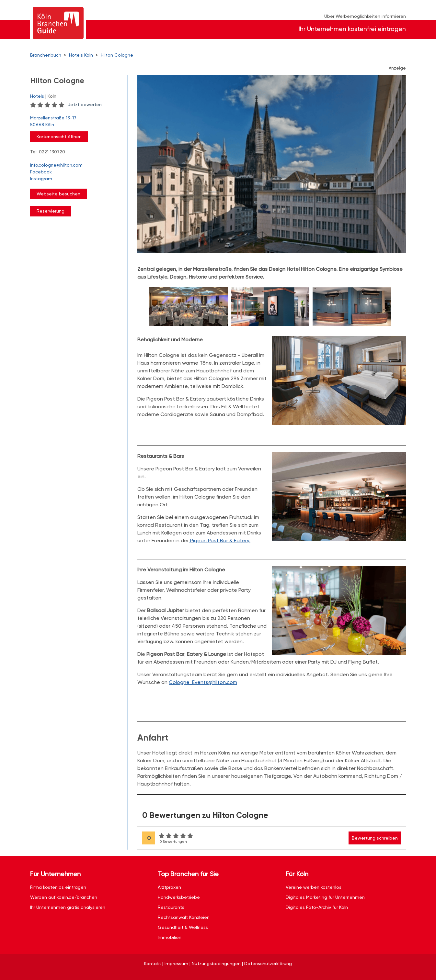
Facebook (41, 172)
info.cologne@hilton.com (56, 165)
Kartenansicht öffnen (59, 137)
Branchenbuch (46, 55)
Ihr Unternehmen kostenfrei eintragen (352, 29)
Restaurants (171, 907)
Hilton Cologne (117, 55)
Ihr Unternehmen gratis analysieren (68, 907)
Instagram (41, 179)
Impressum (176, 963)
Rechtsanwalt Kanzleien (184, 917)
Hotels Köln (81, 55)
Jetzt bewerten (85, 105)
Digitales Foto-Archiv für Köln (317, 907)
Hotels (37, 96)
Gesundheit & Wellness (183, 927)
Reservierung (51, 211)
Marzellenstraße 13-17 (75, 122)
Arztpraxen (169, 887)
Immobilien (170, 937)
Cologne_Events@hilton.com (203, 682)
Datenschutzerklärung (268, 963)
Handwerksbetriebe (179, 897)
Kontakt (153, 963)
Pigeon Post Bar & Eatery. (220, 540)
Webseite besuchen (58, 194)
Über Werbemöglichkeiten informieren (365, 16)
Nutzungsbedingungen (216, 963)
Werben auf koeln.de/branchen (64, 897)
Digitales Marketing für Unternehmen (325, 897)
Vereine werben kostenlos (314, 887)
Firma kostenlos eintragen (58, 887)
